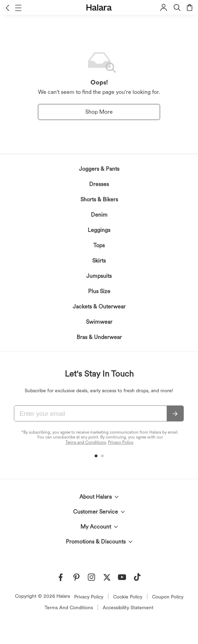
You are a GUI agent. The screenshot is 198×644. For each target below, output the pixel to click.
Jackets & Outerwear (99, 307)
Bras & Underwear (99, 337)
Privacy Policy (121, 442)
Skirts (99, 261)
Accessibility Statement (128, 607)
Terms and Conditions (86, 442)
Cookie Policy (128, 597)
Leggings (99, 230)
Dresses (99, 184)
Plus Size (99, 291)
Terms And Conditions (69, 607)
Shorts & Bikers (99, 199)
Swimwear (99, 322)
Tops (99, 245)
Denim (99, 215)
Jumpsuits (99, 276)
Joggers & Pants (99, 169)
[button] (7, 8)
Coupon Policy (168, 597)
